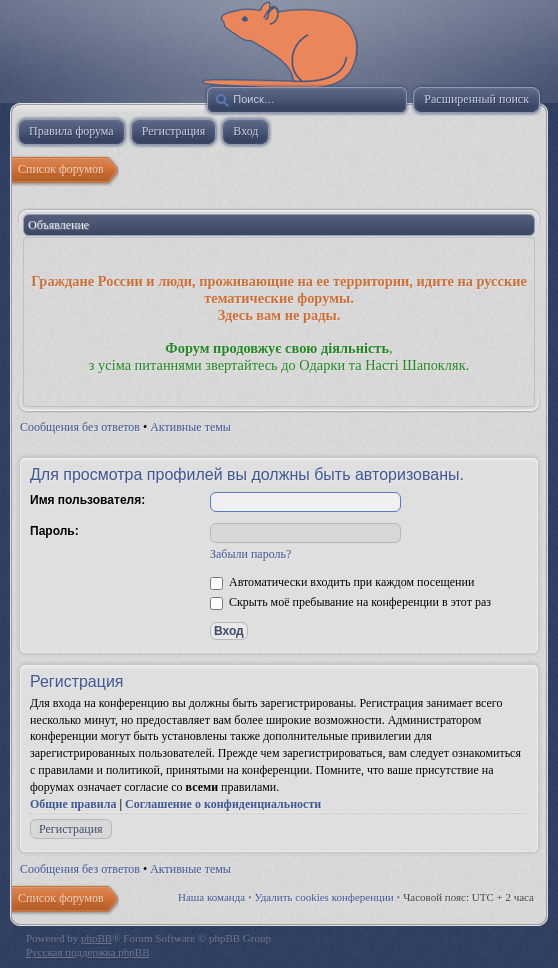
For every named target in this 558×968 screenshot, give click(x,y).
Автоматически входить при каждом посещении (342, 582)
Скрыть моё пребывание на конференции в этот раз (350, 602)
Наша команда (211, 897)
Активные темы (190, 427)
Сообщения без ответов (80, 427)
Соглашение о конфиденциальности (223, 804)
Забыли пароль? (250, 554)
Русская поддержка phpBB (87, 952)
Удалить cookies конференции (324, 897)
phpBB (96, 938)
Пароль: (54, 531)
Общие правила (73, 804)
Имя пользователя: (87, 500)
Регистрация (71, 829)
